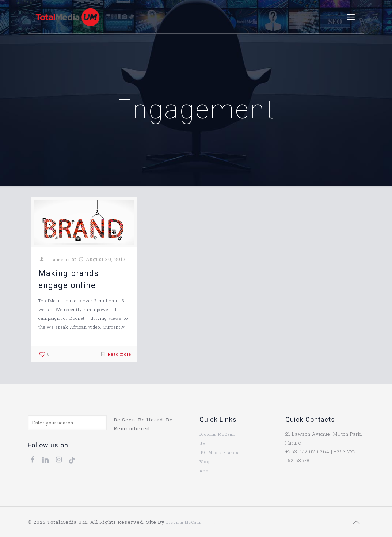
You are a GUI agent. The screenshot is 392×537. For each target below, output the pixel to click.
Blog (205, 462)
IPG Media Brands (219, 453)
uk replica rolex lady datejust (234, 522)
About (206, 471)
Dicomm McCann (217, 434)
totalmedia (58, 260)
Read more (119, 354)
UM (203, 443)
